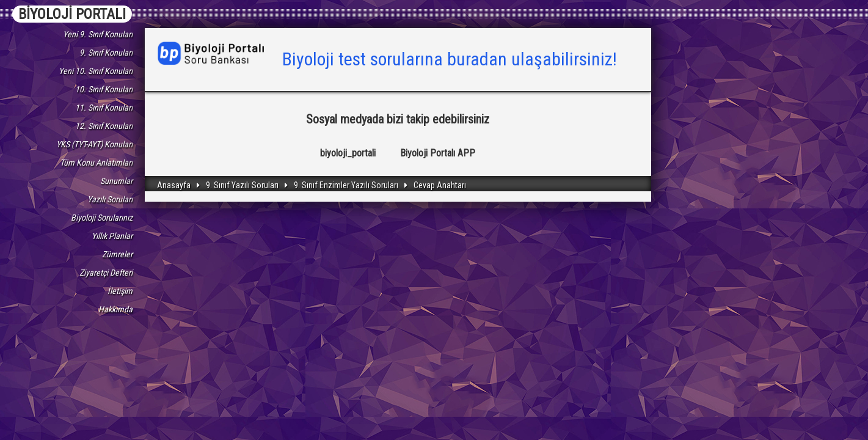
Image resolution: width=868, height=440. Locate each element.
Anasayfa (174, 185)
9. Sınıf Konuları (106, 53)
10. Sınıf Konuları (104, 89)
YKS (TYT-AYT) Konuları (94, 144)
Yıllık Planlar (112, 236)
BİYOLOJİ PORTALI (72, 14)
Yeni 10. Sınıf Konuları (96, 71)
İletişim (120, 291)
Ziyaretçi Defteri (106, 273)
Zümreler (117, 254)
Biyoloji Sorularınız (102, 218)
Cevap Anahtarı (440, 185)
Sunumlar (116, 181)
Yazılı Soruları (110, 199)
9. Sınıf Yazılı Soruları (242, 185)
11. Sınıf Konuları (104, 108)
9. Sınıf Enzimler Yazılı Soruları (346, 185)
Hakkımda (115, 309)
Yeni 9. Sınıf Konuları (98, 34)
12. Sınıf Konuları (104, 126)
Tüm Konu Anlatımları (96, 163)
